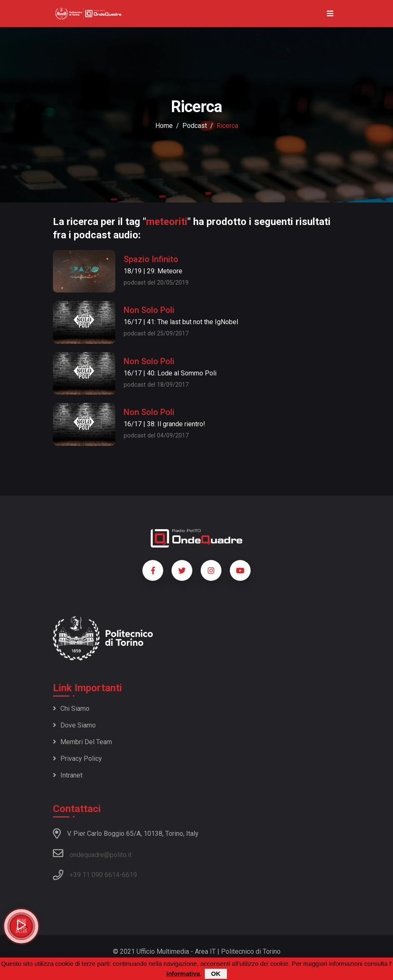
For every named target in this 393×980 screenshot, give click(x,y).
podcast (195, 126)
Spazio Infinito (151, 259)
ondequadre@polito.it (92, 853)
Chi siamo (71, 709)
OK (216, 974)
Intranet (68, 775)
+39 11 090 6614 (95, 875)
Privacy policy (77, 759)
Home (164, 126)
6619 (129, 875)
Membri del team (82, 742)
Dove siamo (74, 725)
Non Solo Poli (149, 310)
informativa (183, 974)
